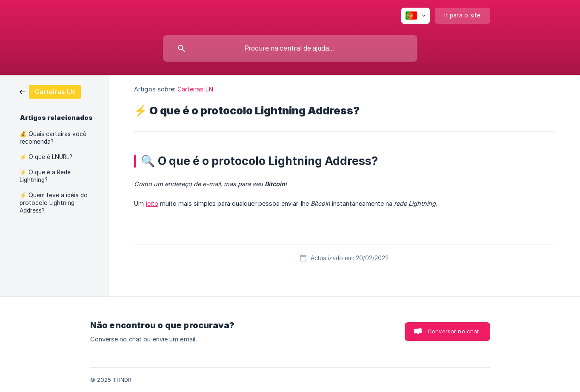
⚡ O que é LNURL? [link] (46, 157)
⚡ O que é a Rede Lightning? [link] (45, 176)
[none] (416, 16)
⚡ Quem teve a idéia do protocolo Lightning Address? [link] (54, 203)
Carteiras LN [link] (195, 89)
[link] (50, 91)
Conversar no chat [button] (453, 331)
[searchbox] (290, 48)
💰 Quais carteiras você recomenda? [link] (53, 138)
